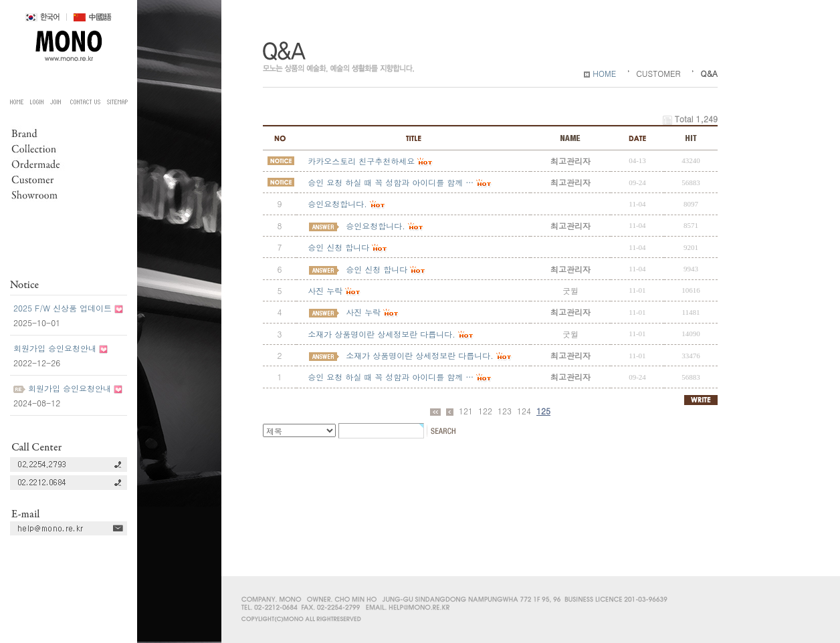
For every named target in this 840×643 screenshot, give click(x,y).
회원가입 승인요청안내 (55, 348)
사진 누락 (325, 290)
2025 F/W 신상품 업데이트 (63, 308)
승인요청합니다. (337, 204)
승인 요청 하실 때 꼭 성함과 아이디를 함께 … (391, 377)
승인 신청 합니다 (338, 247)
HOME (600, 73)
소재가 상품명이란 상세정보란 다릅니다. (382, 334)
